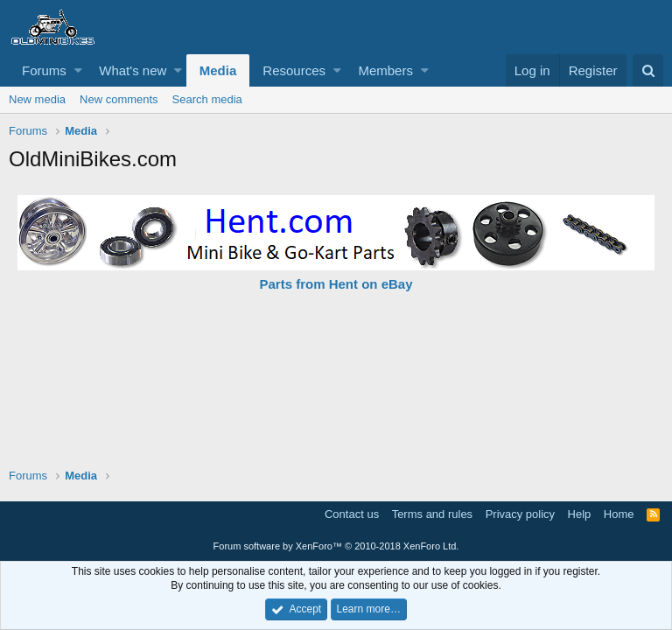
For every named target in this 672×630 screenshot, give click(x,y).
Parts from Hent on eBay (336, 284)
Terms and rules (432, 514)
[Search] (648, 70)
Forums (44, 70)
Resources (294, 70)
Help (580, 514)
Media (218, 70)
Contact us (352, 514)
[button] (78, 70)
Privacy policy (520, 514)
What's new (133, 70)
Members (385, 70)
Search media (207, 99)
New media (37, 99)
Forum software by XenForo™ (336, 546)
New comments (119, 99)
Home (619, 514)
